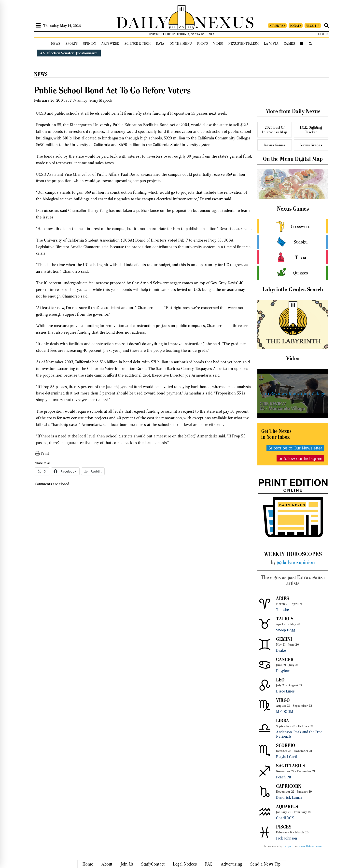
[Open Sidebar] (38, 26)
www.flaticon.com (310, 846)
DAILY (142, 21)
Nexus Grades (311, 145)
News (56, 44)
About (107, 864)
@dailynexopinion (296, 562)
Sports (72, 44)
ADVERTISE (277, 26)
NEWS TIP (313, 26)
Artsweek (110, 44)
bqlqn (287, 846)
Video (218, 44)
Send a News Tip (265, 864)
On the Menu (181, 44)
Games (290, 44)
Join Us (127, 864)
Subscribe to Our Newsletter (295, 448)
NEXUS (225, 21)
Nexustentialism (244, 44)
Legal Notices (185, 864)
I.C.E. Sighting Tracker (311, 130)
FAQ (209, 864)
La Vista (271, 44)
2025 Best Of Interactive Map (275, 130)
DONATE (296, 26)
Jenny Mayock (100, 100)
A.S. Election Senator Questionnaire (69, 53)
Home (88, 864)
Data (160, 44)
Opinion (90, 44)
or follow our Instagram (300, 458)
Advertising (231, 864)
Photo (203, 44)
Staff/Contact (153, 864)
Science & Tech (138, 44)
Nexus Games (275, 145)
